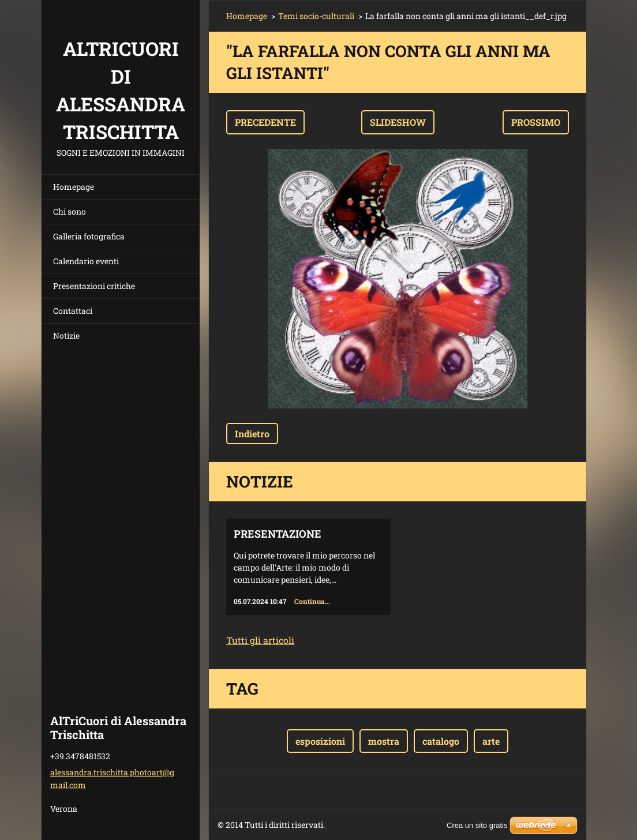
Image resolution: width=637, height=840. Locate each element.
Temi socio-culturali (316, 16)
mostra (384, 741)
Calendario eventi (86, 261)
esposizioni (320, 741)
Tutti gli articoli (260, 640)
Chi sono (70, 211)
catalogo (441, 741)
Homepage (74, 187)
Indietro (252, 434)
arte (491, 741)
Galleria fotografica (89, 236)
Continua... (312, 601)
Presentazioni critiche (94, 286)
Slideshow (398, 122)
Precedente (265, 122)
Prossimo (536, 122)
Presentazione (278, 534)
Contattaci (73, 311)
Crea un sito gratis (477, 825)
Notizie (66, 335)
